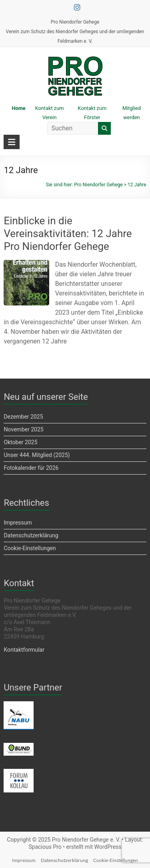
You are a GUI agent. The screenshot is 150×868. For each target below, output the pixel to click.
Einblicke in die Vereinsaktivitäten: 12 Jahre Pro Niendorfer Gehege (68, 233)
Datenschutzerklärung (31, 535)
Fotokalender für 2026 (31, 468)
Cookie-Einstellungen (30, 548)
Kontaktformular (24, 650)
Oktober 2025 (20, 442)
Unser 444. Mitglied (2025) (37, 455)
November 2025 (23, 429)
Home (18, 108)
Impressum (18, 523)
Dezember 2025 (23, 417)
